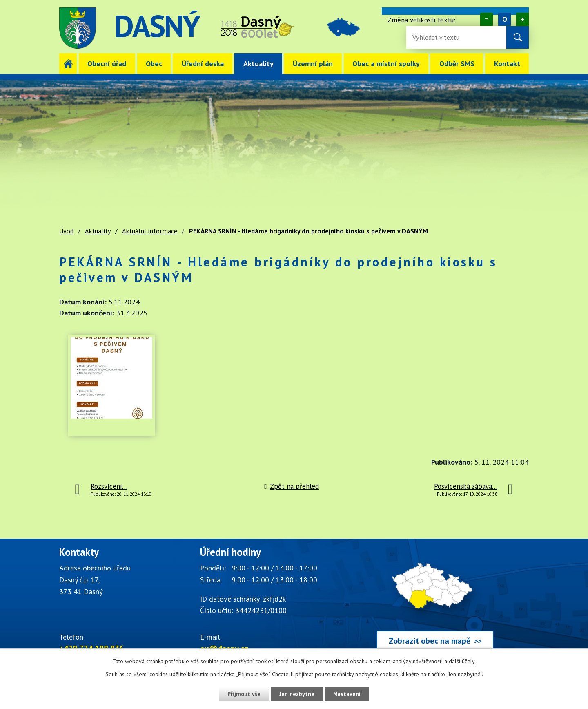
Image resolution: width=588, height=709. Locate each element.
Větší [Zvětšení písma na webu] (522, 19)
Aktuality (258, 64)
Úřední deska (203, 64)
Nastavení (347, 694)
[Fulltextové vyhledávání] (439, 37)
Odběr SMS (457, 64)
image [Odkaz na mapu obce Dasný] (345, 28)
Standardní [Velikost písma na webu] (504, 19)
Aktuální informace (150, 231)
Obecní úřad (107, 64)
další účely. (462, 661)
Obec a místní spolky (386, 64)
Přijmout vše (244, 694)
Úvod (68, 64)
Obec (154, 64)
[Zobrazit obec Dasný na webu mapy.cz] (435, 600)
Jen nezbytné (297, 694)
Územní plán (313, 64)
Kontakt (507, 64)
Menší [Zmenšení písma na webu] (487, 19)
